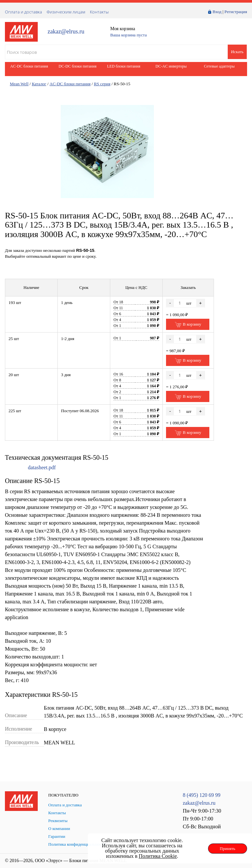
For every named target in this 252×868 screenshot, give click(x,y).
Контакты (99, 12)
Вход (217, 12)
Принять (228, 848)
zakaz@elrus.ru (66, 32)
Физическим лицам (66, 12)
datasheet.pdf (42, 467)
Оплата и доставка (23, 12)
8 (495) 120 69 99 (202, 795)
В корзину (188, 325)
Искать (237, 52)
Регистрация (236, 12)
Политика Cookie (158, 856)
